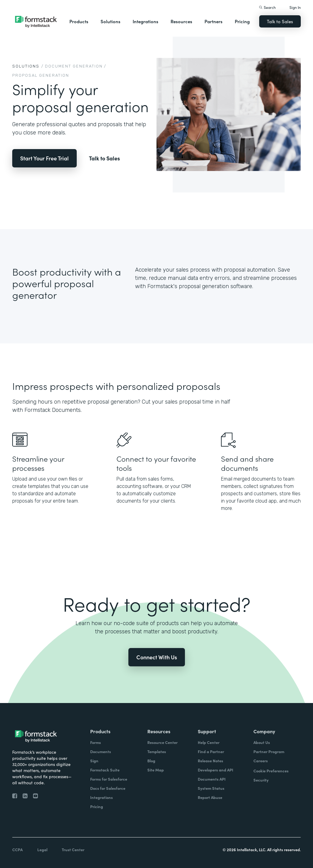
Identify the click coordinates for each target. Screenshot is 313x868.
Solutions (110, 21)
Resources (181, 21)
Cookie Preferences (271, 771)
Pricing (242, 21)
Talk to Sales (280, 21)
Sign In (295, 7)
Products (79, 21)
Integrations (145, 21)
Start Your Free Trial (44, 158)
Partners (214, 21)
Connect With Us (157, 657)
